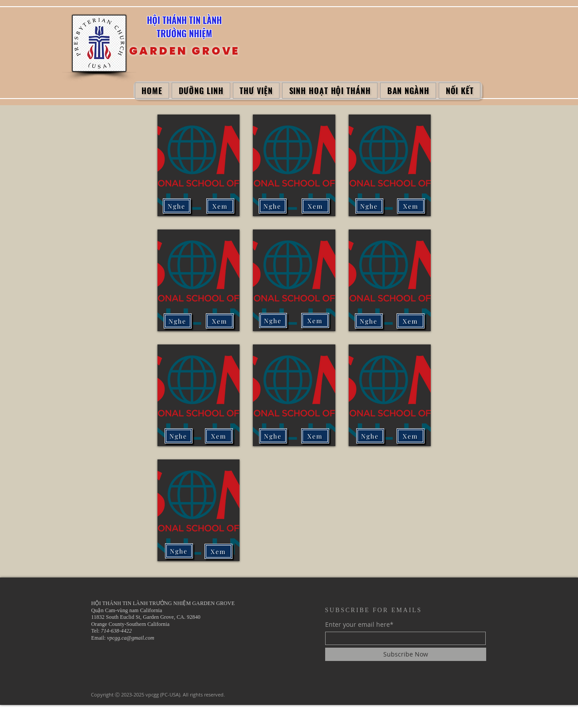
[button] (201, 91)
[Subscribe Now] (406, 654)
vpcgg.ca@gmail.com (131, 638)
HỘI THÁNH (168, 20)
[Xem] (220, 206)
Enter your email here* (359, 625)
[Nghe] (369, 206)
